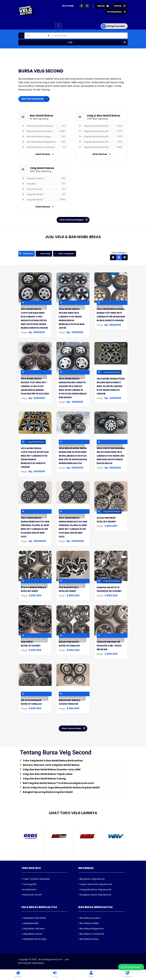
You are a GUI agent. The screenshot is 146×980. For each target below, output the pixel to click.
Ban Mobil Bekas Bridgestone (43, 142)
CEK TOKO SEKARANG (35, 99)
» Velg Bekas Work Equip (34, 939)
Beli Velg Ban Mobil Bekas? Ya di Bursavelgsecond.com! (59, 783)
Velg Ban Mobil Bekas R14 (100, 126)
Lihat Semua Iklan (74, 728)
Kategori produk (113, 26)
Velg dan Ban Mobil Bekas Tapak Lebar (48, 774)
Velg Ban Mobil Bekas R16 (100, 136)
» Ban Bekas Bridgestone (91, 928)
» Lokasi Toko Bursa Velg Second (95, 884)
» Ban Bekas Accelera (89, 918)
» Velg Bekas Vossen (32, 934)
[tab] (27, 254)
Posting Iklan (117, 12)
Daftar (121, 6)
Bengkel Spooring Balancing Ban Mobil (48, 792)
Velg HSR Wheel (43, 199)
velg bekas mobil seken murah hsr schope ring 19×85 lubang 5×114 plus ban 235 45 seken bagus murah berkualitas (73, 456)
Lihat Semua (45, 154)
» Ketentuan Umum (32, 895)
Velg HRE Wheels (43, 194)
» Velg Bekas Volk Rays (33, 928)
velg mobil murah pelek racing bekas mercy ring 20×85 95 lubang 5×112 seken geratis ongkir (111, 386)
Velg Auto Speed (43, 178)
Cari (98, 42)
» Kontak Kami (29, 889)
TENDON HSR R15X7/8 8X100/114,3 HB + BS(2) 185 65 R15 (109, 646)
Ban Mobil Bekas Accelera (43, 131)
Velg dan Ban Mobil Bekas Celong (44, 779)
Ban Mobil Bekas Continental (43, 147)
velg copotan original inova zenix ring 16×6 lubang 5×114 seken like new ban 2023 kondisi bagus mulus (111, 456)
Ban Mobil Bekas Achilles (43, 136)
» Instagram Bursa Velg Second (95, 895)
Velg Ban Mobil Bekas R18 (100, 147)
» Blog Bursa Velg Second (91, 879)
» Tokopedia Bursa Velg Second (95, 889)
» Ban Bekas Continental (91, 934)
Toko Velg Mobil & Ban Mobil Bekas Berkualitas (53, 760)
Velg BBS (43, 184)
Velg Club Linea (43, 189)
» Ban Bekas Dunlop (88, 939)
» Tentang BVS (29, 884)
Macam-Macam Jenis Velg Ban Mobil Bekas (51, 765)
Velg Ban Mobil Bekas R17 (100, 142)
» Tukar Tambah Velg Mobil (36, 879)
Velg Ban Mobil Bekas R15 (100, 131)
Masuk (104, 6)
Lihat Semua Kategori (74, 220)
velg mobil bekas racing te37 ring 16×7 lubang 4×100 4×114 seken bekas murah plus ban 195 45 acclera (35, 386)
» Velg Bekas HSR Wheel (34, 918)
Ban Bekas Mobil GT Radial (43, 126)
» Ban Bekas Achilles (89, 923)
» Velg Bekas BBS (30, 923)
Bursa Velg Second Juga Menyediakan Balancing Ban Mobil (61, 787)
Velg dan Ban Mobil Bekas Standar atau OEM (52, 769)
